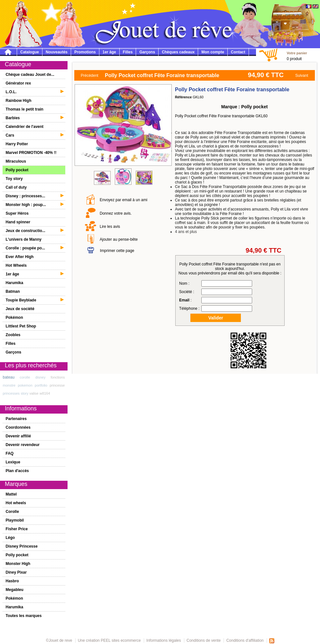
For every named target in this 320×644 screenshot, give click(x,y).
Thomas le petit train (25, 109)
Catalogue (30, 52)
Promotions (85, 52)
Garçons (147, 52)
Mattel (11, 494)
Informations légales (164, 640)
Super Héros (17, 213)
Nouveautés (57, 52)
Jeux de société (20, 309)
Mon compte (213, 52)
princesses (11, 393)
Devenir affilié (18, 436)
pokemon (25, 385)
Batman (13, 291)
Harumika (15, 283)
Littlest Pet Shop (21, 326)
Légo (10, 538)
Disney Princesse (22, 546)
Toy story (14, 179)
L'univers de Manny (24, 239)
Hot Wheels (16, 265)
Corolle (12, 512)
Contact (238, 52)
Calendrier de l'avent (25, 127)
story (24, 393)
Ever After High (20, 257)
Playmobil (15, 520)
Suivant (302, 76)
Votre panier (297, 53)
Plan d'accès (17, 471)
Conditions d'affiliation (245, 640)
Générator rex (18, 83)
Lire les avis (110, 227)
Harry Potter (17, 144)
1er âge (109, 52)
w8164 (45, 393)
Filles (128, 52)
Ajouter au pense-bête (119, 239)
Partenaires (16, 419)
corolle (25, 377)
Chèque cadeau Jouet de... (30, 75)
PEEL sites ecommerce (121, 640)
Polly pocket (17, 170)
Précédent (90, 76)
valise (34, 393)
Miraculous (16, 161)
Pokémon (14, 318)
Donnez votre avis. (116, 213)
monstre (9, 385)
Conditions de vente (204, 640)
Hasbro (12, 581)
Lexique (13, 462)
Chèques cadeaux (178, 52)
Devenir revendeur (23, 445)
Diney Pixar (16, 572)
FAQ (10, 453)
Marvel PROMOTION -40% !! (31, 153)
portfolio (41, 385)
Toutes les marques (24, 616)
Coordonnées (18, 427)
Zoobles (13, 335)
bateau (9, 377)
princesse (57, 385)
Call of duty (16, 187)
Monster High (18, 564)
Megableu (15, 590)
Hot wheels (16, 503)
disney (41, 377)
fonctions (58, 377)
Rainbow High (19, 101)
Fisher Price (17, 529)
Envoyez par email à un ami (123, 200)
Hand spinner (18, 222)
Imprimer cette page (117, 251)
